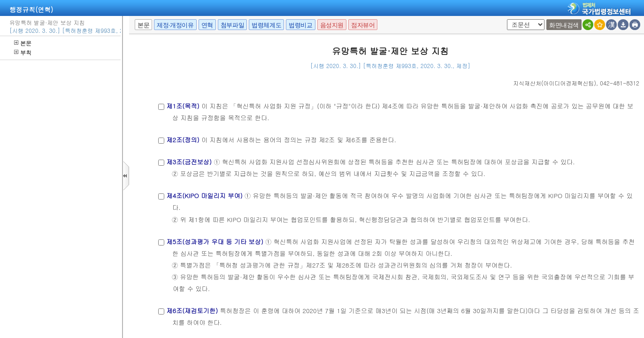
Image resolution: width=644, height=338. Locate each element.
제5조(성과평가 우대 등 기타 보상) (215, 242)
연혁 (207, 25)
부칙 (23, 52)
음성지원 (332, 25)
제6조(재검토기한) (192, 311)
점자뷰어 (363, 25)
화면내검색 (564, 25)
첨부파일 (232, 25)
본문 (23, 43)
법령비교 (300, 25)
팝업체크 (505, 19)
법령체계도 (266, 25)
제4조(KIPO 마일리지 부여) (204, 196)
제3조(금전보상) (189, 162)
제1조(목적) (183, 106)
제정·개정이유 (175, 25)
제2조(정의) (183, 140)
